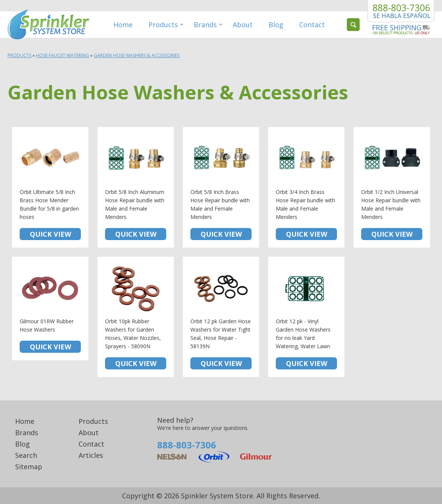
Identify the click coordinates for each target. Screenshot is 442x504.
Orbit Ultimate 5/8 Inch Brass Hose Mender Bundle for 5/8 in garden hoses (50, 187)
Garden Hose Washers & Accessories (137, 55)
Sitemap (29, 467)
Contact (312, 25)
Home (123, 25)
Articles (91, 455)
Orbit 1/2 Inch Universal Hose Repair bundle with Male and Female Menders (392, 187)
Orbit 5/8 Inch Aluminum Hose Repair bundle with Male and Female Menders (136, 187)
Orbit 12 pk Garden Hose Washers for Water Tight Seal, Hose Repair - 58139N (221, 317)
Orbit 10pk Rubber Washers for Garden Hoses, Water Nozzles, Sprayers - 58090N (136, 317)
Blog (276, 25)
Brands (205, 25)
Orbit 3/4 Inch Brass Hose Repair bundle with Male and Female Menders (306, 187)
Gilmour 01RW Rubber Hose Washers (50, 309)
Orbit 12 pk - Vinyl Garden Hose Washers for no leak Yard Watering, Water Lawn (306, 317)
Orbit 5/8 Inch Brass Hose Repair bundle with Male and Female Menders (221, 187)
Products (163, 25)
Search (26, 455)
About (243, 25)
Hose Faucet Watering (63, 55)
